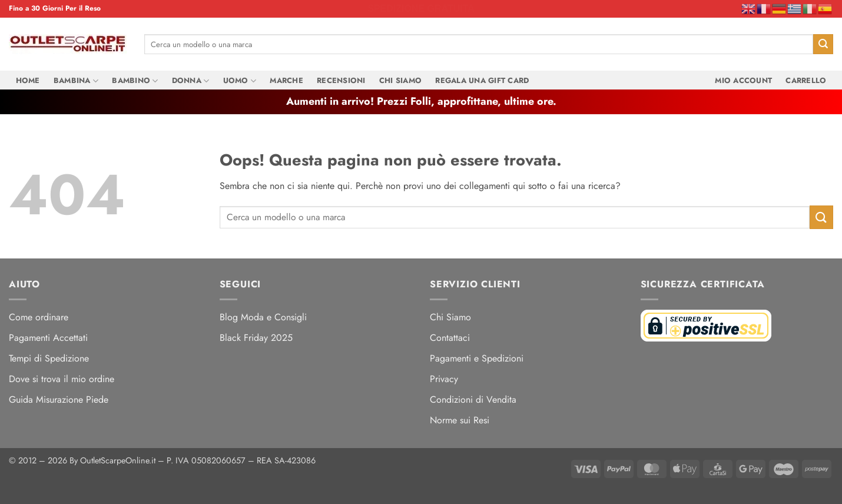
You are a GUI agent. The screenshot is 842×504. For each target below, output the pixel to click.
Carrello (806, 80)
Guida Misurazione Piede (59, 399)
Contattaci (450, 338)
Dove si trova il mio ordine (62, 379)
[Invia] (823, 44)
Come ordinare (39, 317)
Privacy (444, 379)
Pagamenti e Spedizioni (477, 358)
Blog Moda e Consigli (263, 317)
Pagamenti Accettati (48, 338)
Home (28, 80)
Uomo (240, 81)
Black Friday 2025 (256, 338)
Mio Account (743, 80)
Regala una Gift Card (482, 80)
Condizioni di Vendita (473, 399)
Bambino (135, 81)
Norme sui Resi (460, 420)
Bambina (76, 81)
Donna (191, 81)
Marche (286, 80)
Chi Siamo (400, 80)
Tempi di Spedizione (49, 358)
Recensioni (341, 80)
